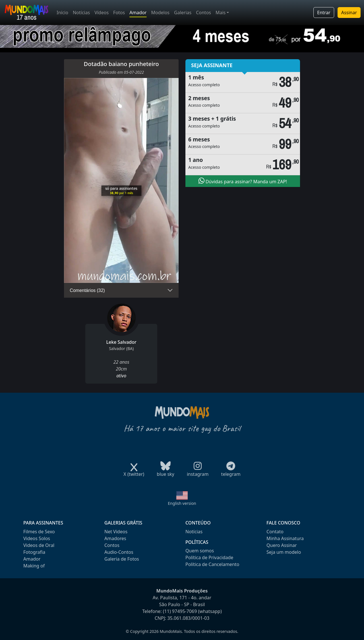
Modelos (160, 13)
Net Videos (116, 532)
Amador (138, 13)
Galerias (183, 13)
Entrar (324, 13)
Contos (203, 13)
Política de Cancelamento (212, 564)
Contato (275, 532)
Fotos (119, 13)
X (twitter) (134, 472)
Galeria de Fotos (122, 559)
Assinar (349, 13)
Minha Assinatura (285, 538)
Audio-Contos (119, 552)
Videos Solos (37, 538)
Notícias (81, 13)
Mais (221, 13)
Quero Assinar (282, 545)
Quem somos (200, 551)
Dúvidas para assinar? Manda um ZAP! (243, 181)
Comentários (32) (87, 290)
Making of (34, 566)
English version (182, 503)
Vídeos (102, 13)
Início (62, 13)
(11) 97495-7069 (180, 611)
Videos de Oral (39, 545)
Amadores (115, 538)
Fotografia (34, 552)
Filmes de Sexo (39, 532)
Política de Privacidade (209, 557)
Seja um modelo (284, 552)
